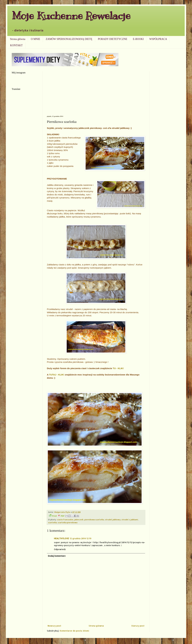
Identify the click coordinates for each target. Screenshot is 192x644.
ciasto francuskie (65, 520)
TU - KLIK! (118, 368)
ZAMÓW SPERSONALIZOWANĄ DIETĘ (69, 39)
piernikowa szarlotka (94, 520)
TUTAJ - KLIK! (57, 375)
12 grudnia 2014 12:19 (81, 538)
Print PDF (57, 516)
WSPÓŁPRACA (158, 39)
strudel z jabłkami (130, 520)
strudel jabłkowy (113, 520)
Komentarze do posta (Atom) (74, 631)
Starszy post (138, 626)
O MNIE (35, 39)
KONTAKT (16, 45)
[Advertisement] (96, 93)
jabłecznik (79, 520)
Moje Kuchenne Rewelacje (71, 16)
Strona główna (18, 39)
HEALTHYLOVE (61, 538)
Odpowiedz (60, 549)
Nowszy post (54, 626)
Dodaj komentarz (57, 556)
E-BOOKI (138, 39)
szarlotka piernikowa (68, 522)
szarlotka (52, 522)
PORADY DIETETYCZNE (113, 39)
